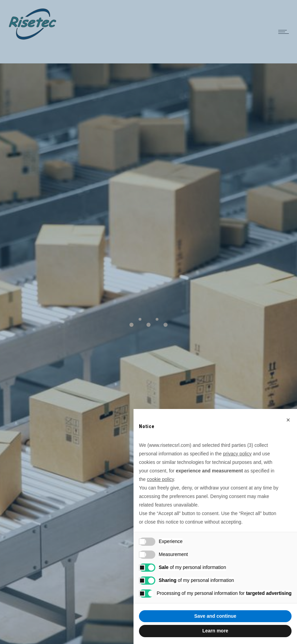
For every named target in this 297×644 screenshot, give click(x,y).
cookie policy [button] (160, 479)
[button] (288, 420)
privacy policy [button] (237, 454)
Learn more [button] (215, 631)
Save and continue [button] (215, 616)
